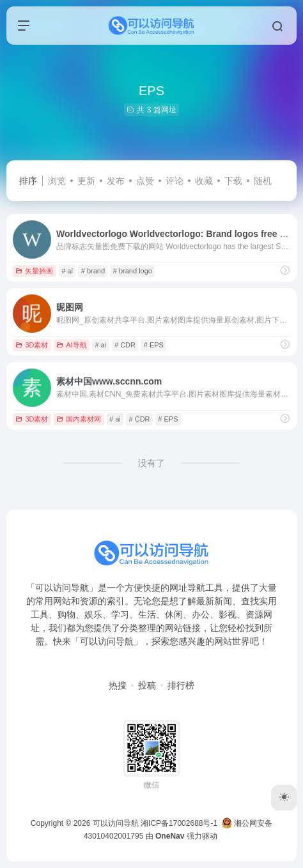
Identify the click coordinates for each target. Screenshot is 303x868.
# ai (67, 271)
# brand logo (133, 271)
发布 (116, 181)
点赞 (145, 181)
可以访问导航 (116, 823)
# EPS (154, 345)
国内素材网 (79, 419)
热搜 (118, 685)
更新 (86, 181)
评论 (175, 181)
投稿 (147, 685)
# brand (93, 271)
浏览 (57, 181)
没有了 (151, 463)
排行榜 (181, 685)
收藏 (204, 181)
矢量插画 (34, 271)
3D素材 (32, 345)
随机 (263, 181)
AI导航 (71, 345)
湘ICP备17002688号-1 (179, 823)
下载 (233, 181)
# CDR (125, 345)
